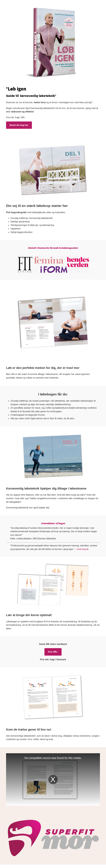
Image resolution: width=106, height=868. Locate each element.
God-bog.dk (83, 549)
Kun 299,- (53, 652)
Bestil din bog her (19, 125)
